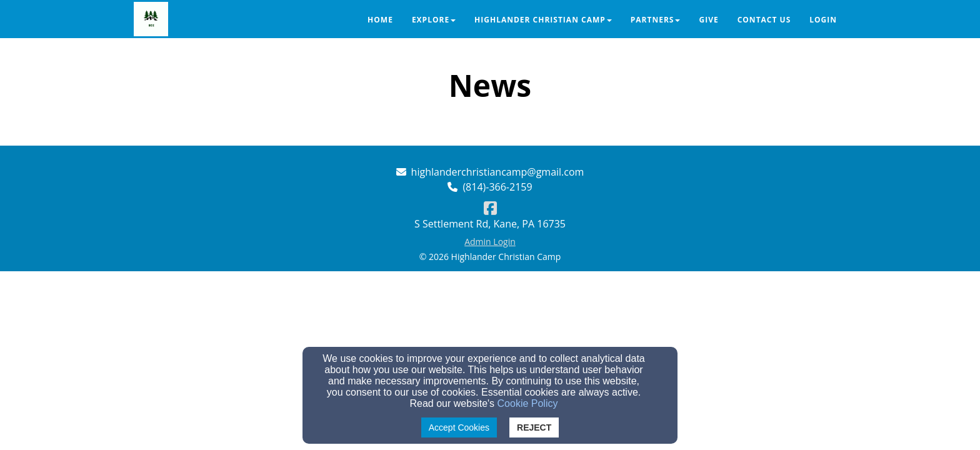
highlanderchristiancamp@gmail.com (498, 172)
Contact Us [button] (764, 20)
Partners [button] (656, 20)
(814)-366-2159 (497, 187)
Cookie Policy (528, 403)
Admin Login (490, 242)
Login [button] (823, 20)
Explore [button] (434, 20)
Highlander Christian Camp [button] (543, 20)
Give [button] (708, 20)
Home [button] (380, 20)
